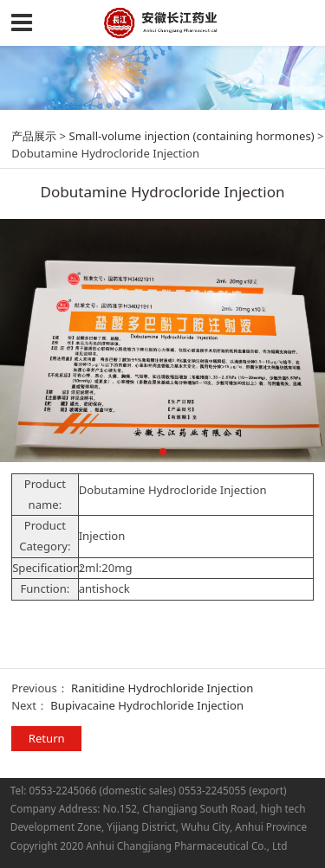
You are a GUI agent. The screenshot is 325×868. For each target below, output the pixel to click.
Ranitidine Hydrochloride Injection (162, 688)
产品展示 (34, 136)
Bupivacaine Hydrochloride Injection (147, 705)
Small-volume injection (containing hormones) (191, 136)
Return (47, 738)
